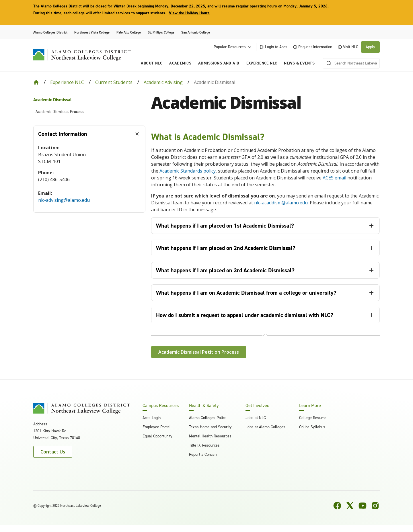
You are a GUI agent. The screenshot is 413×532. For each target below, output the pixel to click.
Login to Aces (273, 47)
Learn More (310, 406)
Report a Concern (204, 454)
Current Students (114, 82)
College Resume (313, 418)
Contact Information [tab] (63, 134)
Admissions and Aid (219, 63)
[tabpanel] (89, 177)
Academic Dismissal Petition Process (199, 352)
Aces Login (152, 418)
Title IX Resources (204, 445)
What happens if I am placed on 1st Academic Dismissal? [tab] (225, 226)
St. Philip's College (161, 32)
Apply (370, 47)
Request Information (313, 47)
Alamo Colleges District (50, 32)
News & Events (299, 63)
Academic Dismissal (52, 100)
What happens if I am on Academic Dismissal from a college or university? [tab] (246, 293)
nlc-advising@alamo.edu (64, 200)
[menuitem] (89, 100)
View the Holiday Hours (189, 13)
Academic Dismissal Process (60, 112)
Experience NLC (262, 63)
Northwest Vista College (92, 32)
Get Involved (257, 406)
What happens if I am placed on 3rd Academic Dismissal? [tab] (225, 270)
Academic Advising (163, 82)
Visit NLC (348, 47)
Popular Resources (233, 47)
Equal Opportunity (157, 436)
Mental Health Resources (210, 436)
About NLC (152, 63)
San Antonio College (196, 32)
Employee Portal (157, 427)
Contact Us (53, 452)
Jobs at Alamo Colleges (265, 427)
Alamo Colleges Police (208, 418)
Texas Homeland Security (210, 427)
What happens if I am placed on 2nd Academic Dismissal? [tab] (226, 248)
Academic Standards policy (188, 171)
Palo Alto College (129, 32)
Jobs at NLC (256, 418)
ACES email (334, 178)
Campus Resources (161, 406)
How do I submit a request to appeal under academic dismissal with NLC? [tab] (245, 315)
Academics (180, 63)
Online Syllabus (312, 427)
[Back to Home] (36, 82)
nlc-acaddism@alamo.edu (281, 203)
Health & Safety (204, 406)
